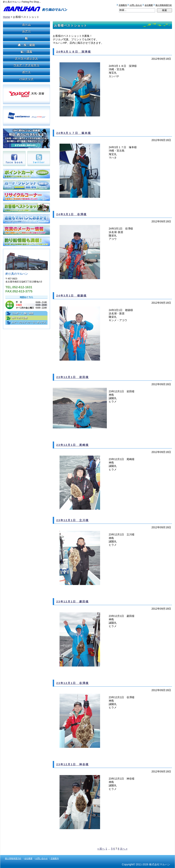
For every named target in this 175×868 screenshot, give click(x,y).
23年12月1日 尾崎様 (73, 445)
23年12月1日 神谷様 (73, 764)
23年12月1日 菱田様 (73, 602)
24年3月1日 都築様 (72, 296)
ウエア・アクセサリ (27, 65)
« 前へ (101, 849)
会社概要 (149, 5)
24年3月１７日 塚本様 (74, 133)
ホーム (26, 24)
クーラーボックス (26, 58)
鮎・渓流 (26, 52)
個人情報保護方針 (164, 5)
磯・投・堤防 (26, 45)
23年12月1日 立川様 (73, 520)
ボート (26, 72)
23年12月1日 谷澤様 (73, 683)
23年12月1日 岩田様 (73, 377)
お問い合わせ (136, 5)
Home (6, 17)
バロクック (27, 79)
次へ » (124, 849)
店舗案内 (123, 5)
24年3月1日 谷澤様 (72, 214)
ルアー (26, 31)
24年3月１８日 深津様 (74, 52)
